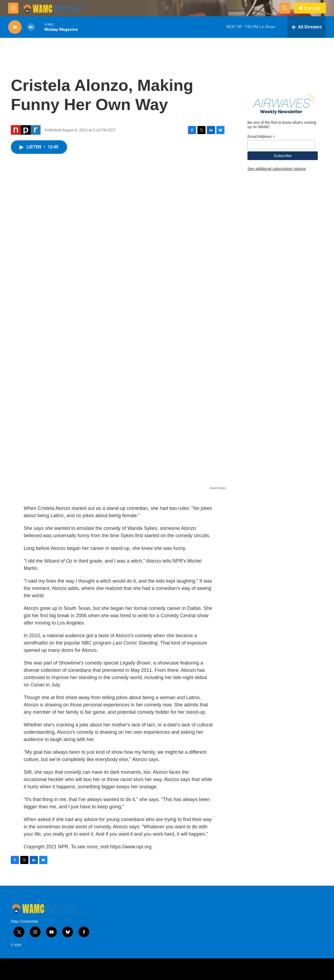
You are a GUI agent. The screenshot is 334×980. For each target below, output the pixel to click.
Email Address (261, 137)
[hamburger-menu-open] (13, 8)
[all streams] (307, 27)
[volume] (31, 27)
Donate (312, 8)
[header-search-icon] (285, 8)
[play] (15, 27)
